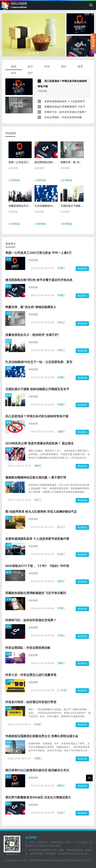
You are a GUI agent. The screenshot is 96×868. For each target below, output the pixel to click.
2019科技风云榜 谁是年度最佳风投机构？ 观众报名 (39, 443)
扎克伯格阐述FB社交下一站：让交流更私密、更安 (39, 362)
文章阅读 (15, 180)
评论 (8, 313)
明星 (8, 742)
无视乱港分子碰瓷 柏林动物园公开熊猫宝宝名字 (37, 389)
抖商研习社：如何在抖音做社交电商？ (66, 112)
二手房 (10, 681)
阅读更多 (82, 269)
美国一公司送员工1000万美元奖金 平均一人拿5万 (38, 253)
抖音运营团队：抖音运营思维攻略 (63, 117)
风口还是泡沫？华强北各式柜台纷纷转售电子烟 (37, 416)
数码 (8, 450)
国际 (8, 654)
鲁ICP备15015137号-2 (80, 860)
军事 (8, 259)
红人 (8, 518)
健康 (8, 422)
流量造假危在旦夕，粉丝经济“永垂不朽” (32, 335)
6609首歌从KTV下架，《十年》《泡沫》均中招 (37, 566)
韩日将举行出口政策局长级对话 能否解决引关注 (37, 770)
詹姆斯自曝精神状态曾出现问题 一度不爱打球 (36, 478)
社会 (8, 545)
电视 (8, 286)
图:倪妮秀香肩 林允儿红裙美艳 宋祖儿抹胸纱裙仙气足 (41, 512)
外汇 (8, 484)
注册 (93, 14)
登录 (87, 14)
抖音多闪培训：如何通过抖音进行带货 (31, 702)
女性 (8, 804)
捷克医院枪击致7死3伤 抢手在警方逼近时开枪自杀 (39, 280)
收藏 (8, 368)
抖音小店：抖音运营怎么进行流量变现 (31, 675)
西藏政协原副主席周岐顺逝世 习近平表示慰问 (36, 593)
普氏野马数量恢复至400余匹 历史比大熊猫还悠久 (38, 797)
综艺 (8, 341)
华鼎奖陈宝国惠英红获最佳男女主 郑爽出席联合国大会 (42, 736)
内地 (8, 626)
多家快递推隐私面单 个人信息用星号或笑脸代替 (37, 539)
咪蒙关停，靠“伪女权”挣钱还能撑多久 (31, 307)
